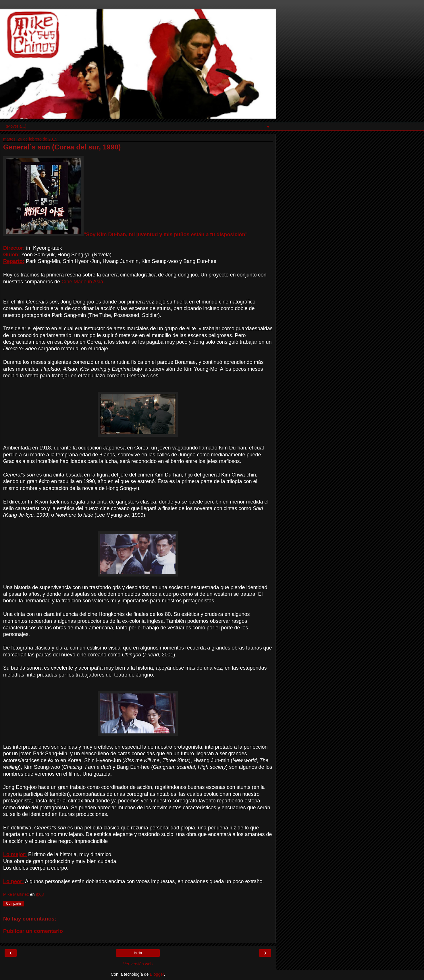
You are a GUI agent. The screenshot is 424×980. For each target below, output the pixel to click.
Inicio (138, 953)
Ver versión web (138, 964)
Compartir (14, 904)
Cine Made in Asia (82, 282)
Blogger (157, 974)
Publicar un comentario (33, 931)
